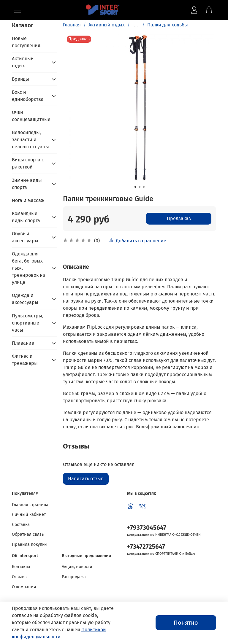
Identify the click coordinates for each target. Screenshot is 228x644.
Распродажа (74, 577)
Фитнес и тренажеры (25, 360)
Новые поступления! (27, 42)
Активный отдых (107, 25)
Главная (72, 25)
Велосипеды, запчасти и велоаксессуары (30, 140)
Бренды (20, 79)
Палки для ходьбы (168, 25)
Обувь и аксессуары (25, 237)
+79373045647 (147, 528)
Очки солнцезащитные (31, 116)
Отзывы (20, 577)
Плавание (23, 343)
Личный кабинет (29, 515)
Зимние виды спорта (27, 184)
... (136, 25)
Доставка (21, 525)
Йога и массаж (28, 200)
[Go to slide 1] (135, 187)
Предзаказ (179, 218)
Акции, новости (77, 567)
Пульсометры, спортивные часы (28, 323)
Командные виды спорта (26, 217)
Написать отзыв (86, 479)
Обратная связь (28, 534)
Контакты (21, 567)
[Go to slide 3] (144, 187)
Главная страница (30, 505)
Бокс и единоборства (28, 96)
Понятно (186, 623)
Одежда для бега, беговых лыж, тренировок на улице (28, 268)
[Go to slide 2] (140, 187)
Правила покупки (29, 544)
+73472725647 (146, 547)
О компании (24, 587)
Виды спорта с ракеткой (28, 163)
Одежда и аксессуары (25, 299)
